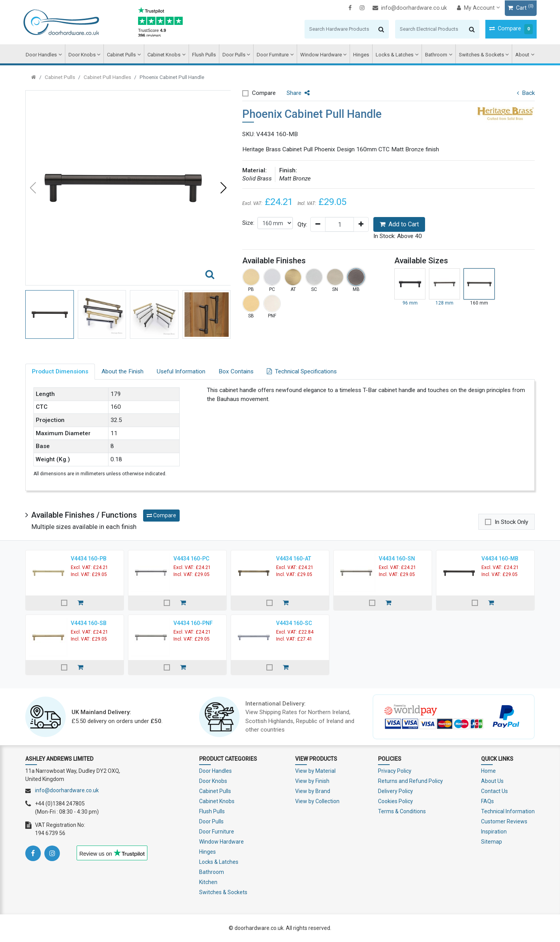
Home (488, 771)
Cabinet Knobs (165, 55)
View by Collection (317, 801)
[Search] (337, 29)
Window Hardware (321, 55)
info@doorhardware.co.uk (408, 8)
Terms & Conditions (402, 811)
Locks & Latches (394, 55)
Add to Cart (399, 224)
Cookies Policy (395, 801)
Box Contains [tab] (236, 371)
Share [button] (298, 93)
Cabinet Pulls (123, 55)
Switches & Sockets (479, 55)
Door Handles (44, 55)
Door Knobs (84, 55)
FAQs (487, 801)
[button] (223, 188)
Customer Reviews (504, 821)
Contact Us (494, 791)
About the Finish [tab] (122, 371)
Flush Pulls (205, 55)
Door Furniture (273, 55)
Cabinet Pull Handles (107, 77)
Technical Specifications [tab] (302, 371)
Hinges (360, 55)
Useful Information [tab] (181, 371)
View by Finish (312, 781)
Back (526, 93)
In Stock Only (511, 522)
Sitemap (492, 842)
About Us (492, 781)
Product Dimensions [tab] (60, 371)
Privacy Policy (395, 771)
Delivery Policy (395, 791)
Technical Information (508, 811)
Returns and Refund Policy (410, 781)
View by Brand (313, 791)
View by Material (315, 771)
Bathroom (435, 55)
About (520, 55)
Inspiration (494, 832)
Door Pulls (235, 55)
